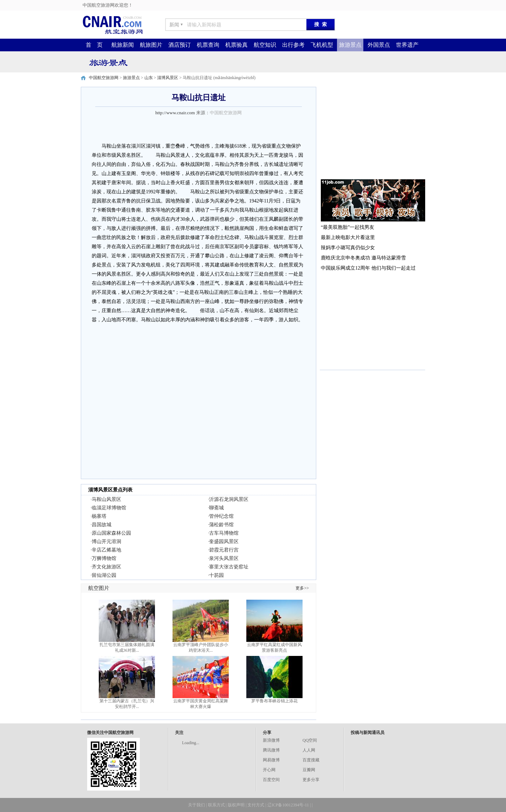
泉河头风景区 (224, 558)
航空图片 (99, 588)
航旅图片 (151, 45)
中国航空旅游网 (104, 78)
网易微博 (271, 760)
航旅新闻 (123, 45)
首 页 (94, 45)
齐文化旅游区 (106, 567)
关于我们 (196, 805)
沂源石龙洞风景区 (229, 499)
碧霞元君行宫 (224, 550)
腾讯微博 (271, 750)
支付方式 (256, 805)
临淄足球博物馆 (109, 508)
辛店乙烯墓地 (106, 550)
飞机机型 (322, 45)
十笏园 (216, 575)
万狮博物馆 (104, 558)
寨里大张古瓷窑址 (229, 567)
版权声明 (236, 805)
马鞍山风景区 (106, 499)
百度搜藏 (311, 760)
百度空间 (271, 780)
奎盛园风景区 (224, 542)
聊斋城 (216, 508)
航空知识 (265, 45)
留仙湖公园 (104, 575)
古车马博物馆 (224, 533)
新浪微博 (271, 740)
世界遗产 (407, 45)
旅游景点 (350, 45)
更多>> (302, 588)
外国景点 (379, 45)
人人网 (309, 750)
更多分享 (311, 780)
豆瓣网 (309, 770)
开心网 (269, 770)
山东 (149, 78)
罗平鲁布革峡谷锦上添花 (274, 701)
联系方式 (216, 805)
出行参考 (293, 45)
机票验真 (236, 45)
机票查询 (208, 45)
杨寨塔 (99, 516)
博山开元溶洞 (106, 542)
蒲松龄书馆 (221, 525)
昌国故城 (102, 525)
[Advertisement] (372, 131)
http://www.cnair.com (175, 113)
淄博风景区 (168, 78)
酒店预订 (180, 45)
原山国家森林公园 (111, 533)
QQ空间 (310, 740)
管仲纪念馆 (221, 516)
